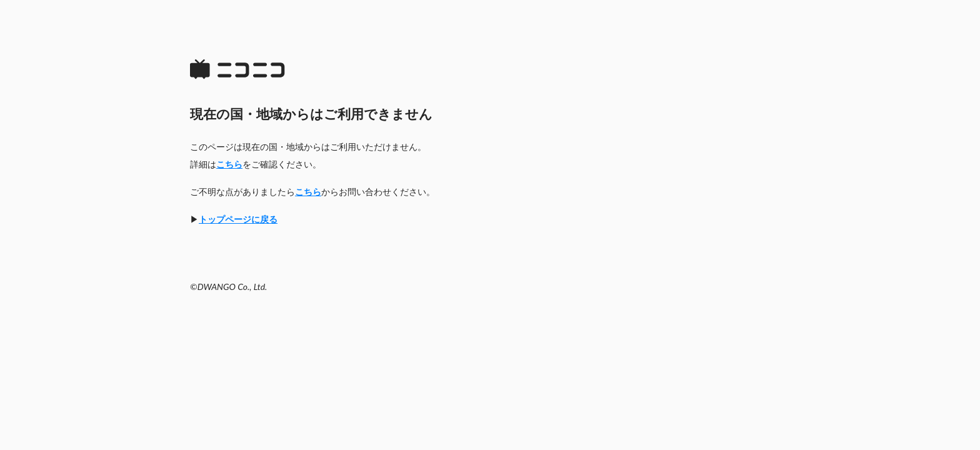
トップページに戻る (238, 219)
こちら (229, 164)
